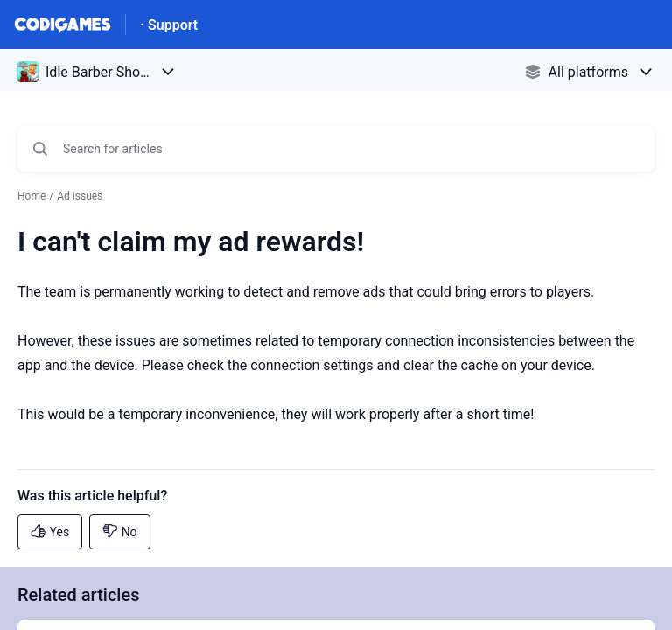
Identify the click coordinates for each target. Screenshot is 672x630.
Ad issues (80, 196)
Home (31, 196)
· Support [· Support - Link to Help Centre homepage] (169, 25)
